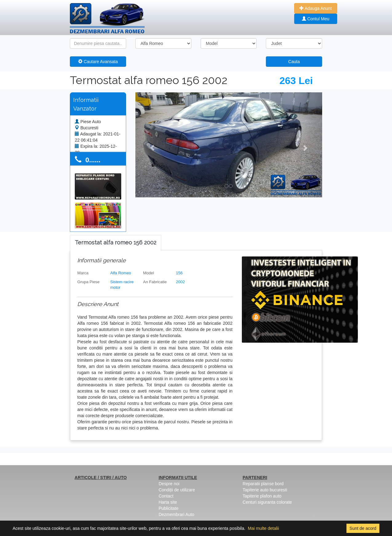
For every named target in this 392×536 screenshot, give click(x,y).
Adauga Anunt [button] (316, 8)
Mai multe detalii (263, 528)
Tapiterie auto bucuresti (265, 490)
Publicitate (168, 508)
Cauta (294, 62)
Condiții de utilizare (177, 490)
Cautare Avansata (98, 62)
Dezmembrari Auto (176, 514)
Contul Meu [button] (316, 19)
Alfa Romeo (121, 273)
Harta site (168, 502)
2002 (180, 282)
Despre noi (169, 484)
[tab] (116, 243)
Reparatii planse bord (263, 484)
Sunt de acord (363, 528)
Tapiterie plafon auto (262, 496)
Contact (166, 496)
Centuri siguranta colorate (267, 502)
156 (179, 273)
